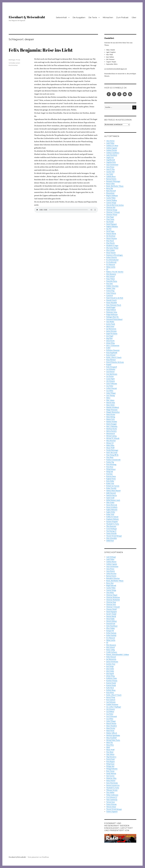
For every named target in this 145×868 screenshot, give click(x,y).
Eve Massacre (111, 265)
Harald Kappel (111, 308)
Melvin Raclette (111, 431)
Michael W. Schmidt (113, 438)
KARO (108, 348)
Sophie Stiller (111, 512)
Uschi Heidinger (112, 529)
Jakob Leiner (110, 327)
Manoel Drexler (111, 724)
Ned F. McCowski (112, 453)
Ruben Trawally (111, 488)
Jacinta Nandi (111, 324)
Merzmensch (111, 434)
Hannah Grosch (111, 300)
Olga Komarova (111, 757)
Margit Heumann (112, 410)
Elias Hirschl (110, 243)
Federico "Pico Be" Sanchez (115, 272)
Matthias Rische (112, 429)
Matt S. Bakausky (112, 427)
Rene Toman (110, 771)
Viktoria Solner (111, 807)
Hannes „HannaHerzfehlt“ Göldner (118, 655)
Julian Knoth (110, 341)
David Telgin (110, 231)
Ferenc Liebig (111, 650)
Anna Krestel (111, 571)
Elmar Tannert (111, 253)
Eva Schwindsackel (112, 260)
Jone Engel (110, 336)
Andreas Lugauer (112, 148)
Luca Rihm (110, 391)
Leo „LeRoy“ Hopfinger (114, 707)
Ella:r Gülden (111, 250)
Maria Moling (111, 417)
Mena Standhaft (111, 738)
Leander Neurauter (112, 705)
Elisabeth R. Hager (112, 246)
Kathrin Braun (111, 690)
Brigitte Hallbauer (112, 196)
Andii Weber (110, 143)
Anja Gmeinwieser (112, 165)
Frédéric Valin (111, 289)
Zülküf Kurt (110, 541)
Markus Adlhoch (112, 733)
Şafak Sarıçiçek (111, 493)
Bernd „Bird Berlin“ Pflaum (115, 186)
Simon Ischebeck (112, 507)
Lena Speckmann (112, 374)
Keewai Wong (111, 697)
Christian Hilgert (112, 595)
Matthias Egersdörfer (113, 736)
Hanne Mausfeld (112, 303)
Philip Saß (110, 472)
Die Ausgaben (79, 18)
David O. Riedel (111, 614)
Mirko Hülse (110, 446)
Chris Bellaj (110, 593)
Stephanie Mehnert (112, 519)
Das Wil (109, 229)
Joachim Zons (111, 664)
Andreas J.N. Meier (112, 146)
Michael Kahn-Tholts (113, 740)
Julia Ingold (110, 674)
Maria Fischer (111, 415)
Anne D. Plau (110, 170)
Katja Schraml (111, 355)
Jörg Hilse (109, 338)
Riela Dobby (110, 481)
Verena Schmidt (111, 534)
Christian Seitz (111, 605)
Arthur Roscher (111, 574)
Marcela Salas (111, 403)
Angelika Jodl (111, 160)
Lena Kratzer (110, 372)
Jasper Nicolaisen (112, 334)
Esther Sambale (111, 633)
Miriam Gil (110, 443)
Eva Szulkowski (111, 262)
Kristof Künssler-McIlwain (115, 362)
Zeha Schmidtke (112, 538)
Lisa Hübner (110, 712)
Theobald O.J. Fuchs (113, 524)
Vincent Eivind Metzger (114, 536)
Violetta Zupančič (112, 812)
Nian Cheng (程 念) (112, 455)
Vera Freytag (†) (111, 531)
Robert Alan (110, 484)
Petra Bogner (110, 762)
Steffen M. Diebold (112, 517)
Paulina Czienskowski (113, 460)
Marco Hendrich (112, 726)
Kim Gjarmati (111, 700)
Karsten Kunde (111, 683)
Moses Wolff (110, 448)
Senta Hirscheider (112, 783)
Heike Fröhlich (111, 310)
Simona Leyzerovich (113, 786)
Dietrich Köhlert (112, 621)
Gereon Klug (110, 291)
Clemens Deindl (111, 609)
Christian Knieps (112, 210)
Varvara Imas (111, 802)
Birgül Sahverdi (111, 586)
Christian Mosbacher (113, 598)
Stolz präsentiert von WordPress (38, 857)
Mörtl (108, 747)
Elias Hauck (110, 241)
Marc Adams (110, 400)
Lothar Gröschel (112, 388)
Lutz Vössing (111, 396)
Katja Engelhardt (112, 353)
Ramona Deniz (111, 476)
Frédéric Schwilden (112, 286)
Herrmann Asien (112, 312)
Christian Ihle (111, 208)
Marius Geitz (111, 419)
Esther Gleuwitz (112, 258)
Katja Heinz (110, 693)
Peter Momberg (111, 465)
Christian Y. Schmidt (113, 212)
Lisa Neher (110, 386)
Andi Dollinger (111, 557)
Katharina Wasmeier (113, 350)
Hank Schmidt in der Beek (115, 298)
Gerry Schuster (111, 293)
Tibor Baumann (111, 526)
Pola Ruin (109, 474)
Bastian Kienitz (111, 179)
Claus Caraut (110, 219)
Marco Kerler (110, 405)
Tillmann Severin (112, 790)
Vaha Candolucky (112, 800)
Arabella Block (111, 177)
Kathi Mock (110, 688)
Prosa (18, 60)
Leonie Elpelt (111, 379)
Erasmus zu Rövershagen (115, 255)
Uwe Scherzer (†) (112, 797)
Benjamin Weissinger (113, 181)
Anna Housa (110, 167)
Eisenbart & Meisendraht (27, 17)
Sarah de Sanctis (112, 496)
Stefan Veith (110, 515)
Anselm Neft (110, 172)
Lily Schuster (111, 381)
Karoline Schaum (112, 681)
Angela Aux (110, 158)
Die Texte (93, 18)
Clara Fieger (110, 217)
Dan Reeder (110, 222)
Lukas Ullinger (111, 393)
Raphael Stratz (111, 479)
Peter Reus (110, 467)
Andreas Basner (111, 562)
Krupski (109, 365)
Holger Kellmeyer (112, 315)
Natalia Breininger (112, 450)
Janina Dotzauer (111, 331)
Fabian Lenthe (111, 267)
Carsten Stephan (112, 200)
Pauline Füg (110, 462)
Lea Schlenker (111, 369)
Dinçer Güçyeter (112, 239)
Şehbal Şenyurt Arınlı (113, 500)
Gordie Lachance (112, 652)
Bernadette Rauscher (113, 578)
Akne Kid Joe (110, 141)
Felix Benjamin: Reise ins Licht (41, 50)
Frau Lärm (110, 284)
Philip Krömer (111, 469)
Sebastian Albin (111, 778)
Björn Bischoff (111, 191)
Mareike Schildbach (113, 407)
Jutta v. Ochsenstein (113, 346)
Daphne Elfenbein (112, 227)
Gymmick (110, 296)
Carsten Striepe (111, 203)
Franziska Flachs (112, 281)
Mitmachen (108, 18)
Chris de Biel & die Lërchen (115, 205)
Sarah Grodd (110, 498)
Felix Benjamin (111, 274)
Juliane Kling (110, 343)
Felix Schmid (110, 277)
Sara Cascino (110, 776)
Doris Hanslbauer (112, 626)
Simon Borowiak (112, 505)
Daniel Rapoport (112, 224)
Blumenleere (110, 193)
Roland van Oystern (113, 486)
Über (134, 18)
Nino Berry (110, 457)
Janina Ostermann (112, 662)
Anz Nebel (110, 174)
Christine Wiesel (112, 215)
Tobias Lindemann (112, 795)
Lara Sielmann (111, 702)
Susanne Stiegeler (112, 522)
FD (107, 269)
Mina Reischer (111, 441)
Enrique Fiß (110, 631)
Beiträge (12, 60)
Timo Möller (110, 793)
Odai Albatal (110, 755)
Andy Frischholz (112, 155)
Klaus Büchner (111, 360)
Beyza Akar (110, 583)
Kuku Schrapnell (112, 367)
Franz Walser (111, 279)
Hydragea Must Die (112, 317)
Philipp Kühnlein (112, 769)
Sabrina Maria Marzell (113, 491)
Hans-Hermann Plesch (114, 305)
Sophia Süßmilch (112, 510)
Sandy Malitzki (111, 774)
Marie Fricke (110, 731)
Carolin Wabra (111, 198)
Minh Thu (110, 743)
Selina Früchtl (111, 781)
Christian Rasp (111, 602)
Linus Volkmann (112, 384)
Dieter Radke (110, 619)
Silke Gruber (110, 503)
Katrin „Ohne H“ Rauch (114, 358)
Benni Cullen (110, 184)
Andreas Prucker (112, 150)
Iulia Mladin (110, 322)
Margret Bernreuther (113, 412)
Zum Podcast (122, 18)
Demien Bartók (111, 234)
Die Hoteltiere (111, 236)
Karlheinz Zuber (112, 678)
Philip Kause (110, 764)
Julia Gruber (110, 669)
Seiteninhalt (61, 18)
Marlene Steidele (112, 422)
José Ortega (110, 667)
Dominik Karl (111, 624)
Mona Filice (110, 745)
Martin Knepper (111, 424)
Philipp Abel (110, 766)
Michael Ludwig (111, 436)
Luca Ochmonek (112, 716)
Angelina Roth (111, 162)
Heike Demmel (111, 657)
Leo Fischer (110, 377)
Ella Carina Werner (112, 248)
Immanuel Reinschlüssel (114, 319)
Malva (108, 398)
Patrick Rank (110, 759)
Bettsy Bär (110, 189)
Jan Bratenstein (111, 329)
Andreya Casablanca (113, 153)
